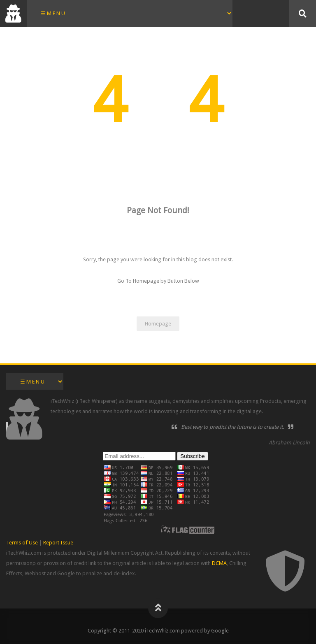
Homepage (158, 324)
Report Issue (58, 543)
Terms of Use (22, 543)
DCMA (219, 563)
